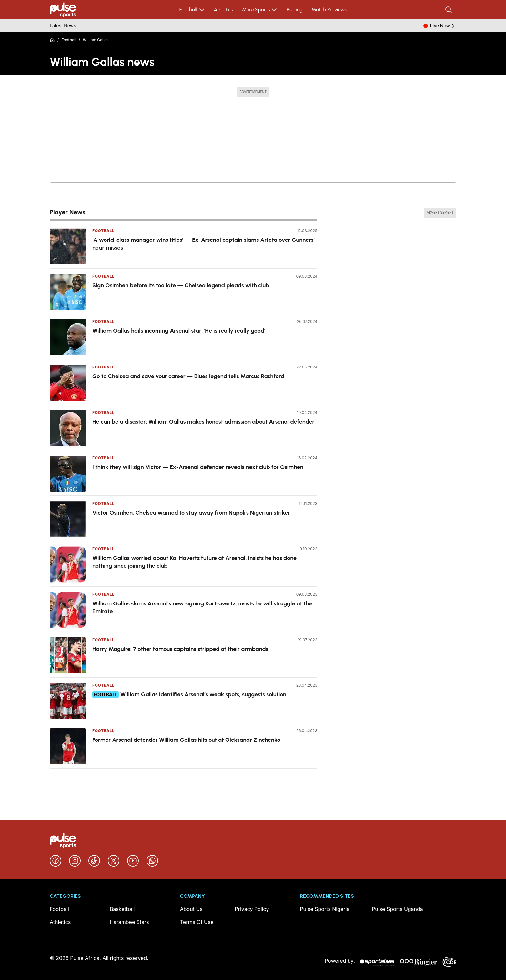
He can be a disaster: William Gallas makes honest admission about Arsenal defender (203, 422)
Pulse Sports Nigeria (325, 909)
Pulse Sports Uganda (397, 909)
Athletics (223, 10)
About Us (191, 909)
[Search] (449, 10)
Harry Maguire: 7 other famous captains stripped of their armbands (180, 649)
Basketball (122, 909)
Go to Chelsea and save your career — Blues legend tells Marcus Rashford (188, 376)
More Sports (260, 10)
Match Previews (329, 10)
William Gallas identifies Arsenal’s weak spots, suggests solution (203, 694)
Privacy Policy (252, 909)
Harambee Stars (129, 922)
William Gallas (96, 40)
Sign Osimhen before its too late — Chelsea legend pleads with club (181, 285)
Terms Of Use (197, 922)
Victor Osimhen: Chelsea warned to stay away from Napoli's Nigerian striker (191, 513)
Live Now (443, 26)
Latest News (63, 26)
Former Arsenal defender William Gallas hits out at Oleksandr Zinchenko (186, 740)
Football (192, 10)
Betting (294, 10)
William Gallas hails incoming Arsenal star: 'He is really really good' (179, 331)
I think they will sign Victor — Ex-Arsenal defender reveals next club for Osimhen (198, 467)
